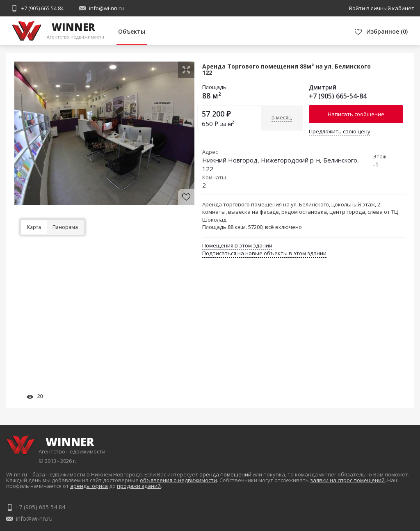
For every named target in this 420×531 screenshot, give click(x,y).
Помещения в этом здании (237, 245)
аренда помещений (225, 474)
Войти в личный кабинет (382, 8)
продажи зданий (139, 486)
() (387, 31)
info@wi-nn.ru (106, 8)
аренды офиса (89, 486)
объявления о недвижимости (178, 480)
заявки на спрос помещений (347, 480)
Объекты (132, 31)
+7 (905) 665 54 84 (42, 8)
